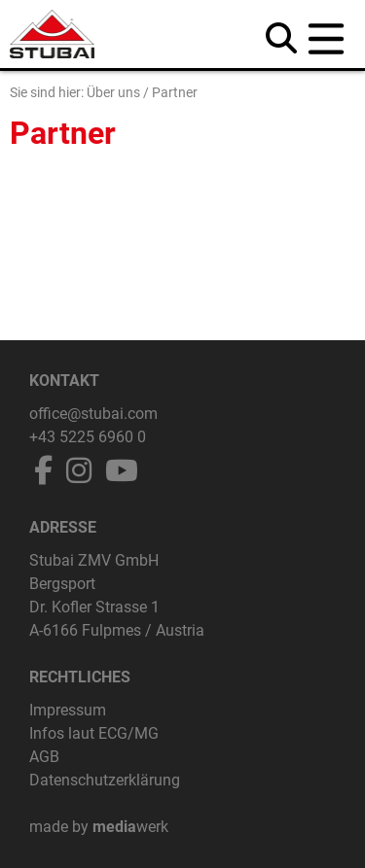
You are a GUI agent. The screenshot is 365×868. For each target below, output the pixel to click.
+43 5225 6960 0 (88, 437)
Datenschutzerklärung (105, 780)
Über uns (113, 92)
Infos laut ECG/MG (94, 733)
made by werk (99, 827)
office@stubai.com (93, 414)
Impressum (68, 710)
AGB (44, 757)
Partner (175, 92)
